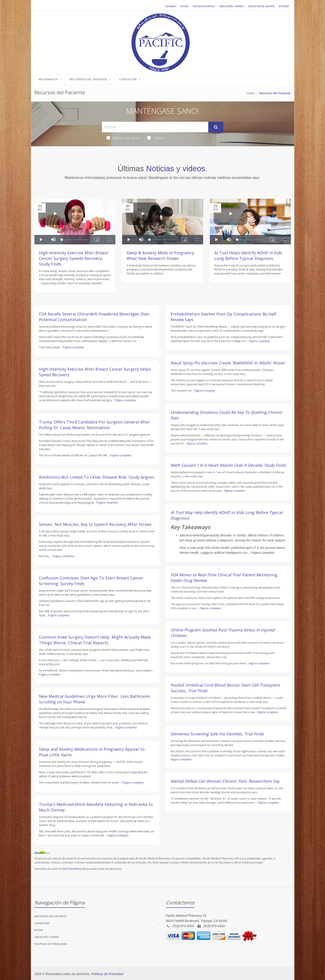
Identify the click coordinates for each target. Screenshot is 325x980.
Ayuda (184, 6)
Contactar (128, 79)
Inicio (251, 93)
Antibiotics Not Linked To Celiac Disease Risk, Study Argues (96, 477)
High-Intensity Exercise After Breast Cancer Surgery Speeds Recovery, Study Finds (74, 258)
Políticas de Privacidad (51, 944)
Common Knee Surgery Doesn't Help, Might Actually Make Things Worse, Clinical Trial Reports (95, 640)
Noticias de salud (123, 138)
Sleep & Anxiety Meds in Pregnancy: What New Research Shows (161, 256)
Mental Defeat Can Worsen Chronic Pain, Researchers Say (225, 781)
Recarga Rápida (204, 6)
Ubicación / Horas (231, 6)
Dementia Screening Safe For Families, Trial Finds (217, 734)
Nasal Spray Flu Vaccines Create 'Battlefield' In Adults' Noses (228, 363)
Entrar (284, 6)
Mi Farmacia (48, 79)
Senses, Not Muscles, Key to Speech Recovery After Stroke (95, 524)
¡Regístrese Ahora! (261, 6)
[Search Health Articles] (155, 127)
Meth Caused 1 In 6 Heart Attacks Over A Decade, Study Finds (228, 465)
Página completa (73, 347)
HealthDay (75, 869)
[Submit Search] (216, 127)
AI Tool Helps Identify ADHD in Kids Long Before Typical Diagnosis (248, 256)
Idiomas (171, 6)
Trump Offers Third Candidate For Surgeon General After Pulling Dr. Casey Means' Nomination (94, 425)
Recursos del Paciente (88, 79)
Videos (156, 138)
